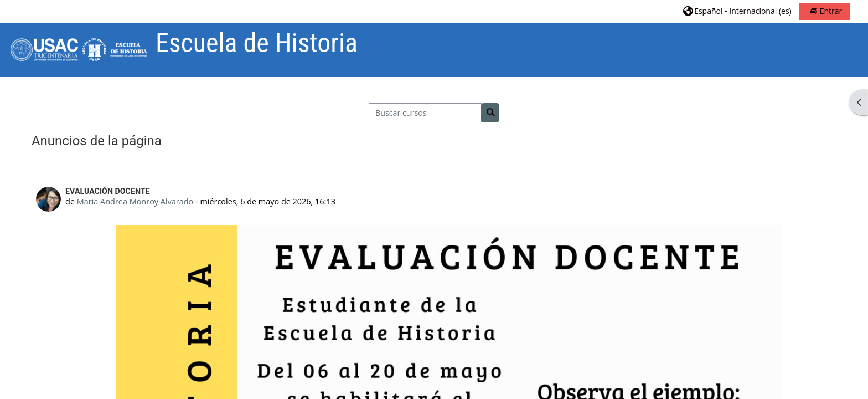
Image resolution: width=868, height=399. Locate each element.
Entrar (831, 11)
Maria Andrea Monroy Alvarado (135, 201)
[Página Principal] (78, 49)
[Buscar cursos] (425, 113)
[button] (737, 11)
